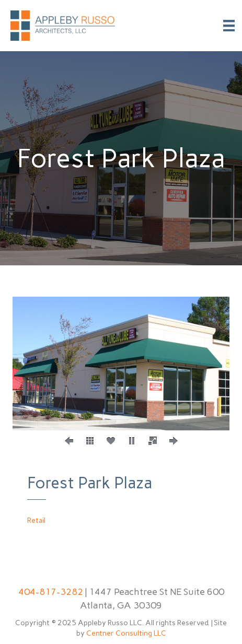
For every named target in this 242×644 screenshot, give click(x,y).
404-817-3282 (51, 592)
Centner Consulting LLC (126, 633)
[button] (69, 441)
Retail (36, 520)
